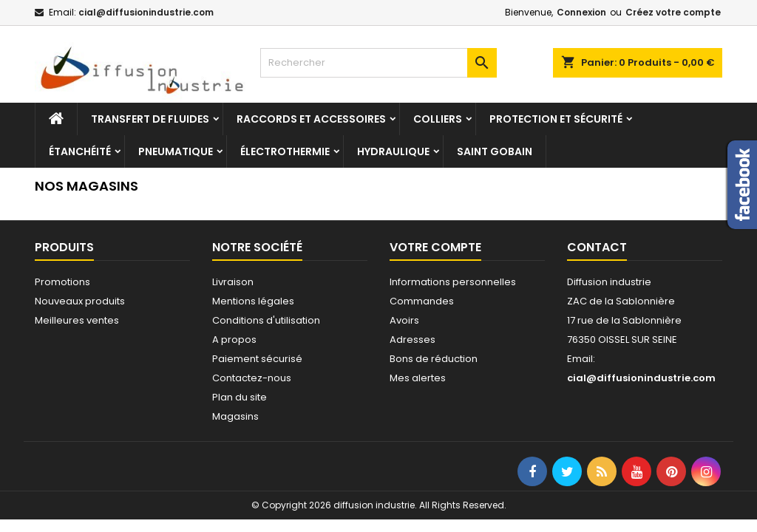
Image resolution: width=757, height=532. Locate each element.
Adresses (413, 340)
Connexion (581, 12)
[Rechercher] (378, 63)
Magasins (235, 416)
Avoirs (404, 320)
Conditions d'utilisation (266, 320)
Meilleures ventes (77, 320)
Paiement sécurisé (257, 359)
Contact (597, 247)
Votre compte (435, 247)
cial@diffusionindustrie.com (146, 12)
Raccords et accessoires (311, 119)
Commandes (422, 301)
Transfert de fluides (150, 119)
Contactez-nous (252, 378)
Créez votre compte (673, 12)
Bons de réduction (434, 359)
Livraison (233, 282)
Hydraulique (393, 151)
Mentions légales (253, 301)
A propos (234, 340)
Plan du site (240, 397)
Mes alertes (418, 378)
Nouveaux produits (80, 301)
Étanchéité (80, 151)
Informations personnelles (453, 282)
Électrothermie (285, 151)
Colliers (438, 119)
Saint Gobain (495, 151)
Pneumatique (176, 151)
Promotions (62, 282)
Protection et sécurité (556, 119)
